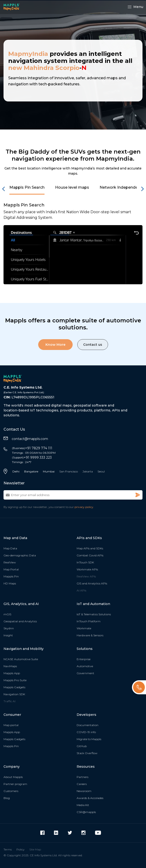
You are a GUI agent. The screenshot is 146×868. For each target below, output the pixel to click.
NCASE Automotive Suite (21, 659)
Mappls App (12, 673)
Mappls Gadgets (14, 687)
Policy (21, 849)
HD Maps (10, 583)
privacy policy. (84, 507)
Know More (55, 345)
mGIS (7, 614)
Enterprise (84, 659)
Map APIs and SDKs (90, 548)
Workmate (84, 628)
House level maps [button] (72, 187)
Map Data (10, 548)
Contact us (93, 345)
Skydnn (9, 628)
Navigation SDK (14, 694)
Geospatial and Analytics (20, 621)
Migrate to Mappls (89, 739)
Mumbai (49, 471)
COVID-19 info (86, 732)
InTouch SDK (85, 562)
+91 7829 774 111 (32, 448)
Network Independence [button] (122, 187)
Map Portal (11, 569)
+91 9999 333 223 (32, 457)
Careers (82, 784)
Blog (7, 798)
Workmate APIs (87, 569)
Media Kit (83, 805)
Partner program (15, 784)
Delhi (16, 471)
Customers (11, 791)
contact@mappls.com (26, 439)
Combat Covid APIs (90, 555)
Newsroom (84, 791)
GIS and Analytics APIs (92, 583)
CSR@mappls (86, 812)
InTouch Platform (89, 621)
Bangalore (31, 471)
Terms (8, 849)
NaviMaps (10, 666)
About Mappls (13, 777)
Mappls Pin (11, 576)
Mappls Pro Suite (15, 680)
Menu (135, 7)
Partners (82, 777)
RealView (10, 562)
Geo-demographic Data (20, 555)
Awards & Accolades (90, 798)
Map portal (11, 725)
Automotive (85, 666)
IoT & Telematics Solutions (94, 614)
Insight (8, 635)
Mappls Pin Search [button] (27, 187)
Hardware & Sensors (90, 635)
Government (85, 673)
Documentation (88, 725)
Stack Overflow (87, 753)
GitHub (82, 746)
